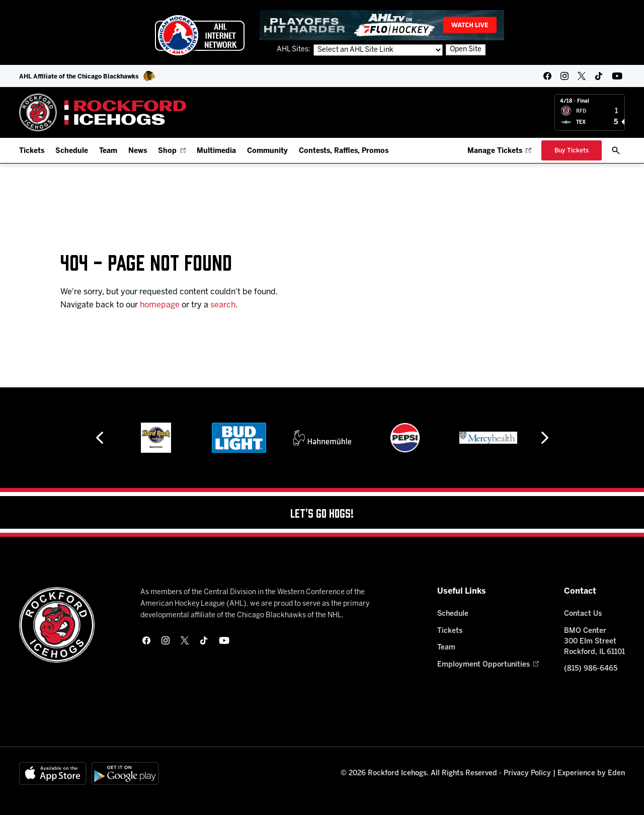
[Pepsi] (405, 438)
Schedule (72, 151)
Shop (172, 151)
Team (108, 151)
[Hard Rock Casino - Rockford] (156, 438)
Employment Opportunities (488, 665)
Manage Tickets (499, 151)
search (223, 305)
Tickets (32, 151)
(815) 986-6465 (591, 669)
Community (267, 151)
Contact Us (583, 614)
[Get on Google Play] (125, 773)
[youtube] (617, 76)
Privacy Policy (527, 773)
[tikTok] (599, 76)
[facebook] (547, 76)
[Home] (103, 112)
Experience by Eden (591, 773)
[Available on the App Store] (53, 773)
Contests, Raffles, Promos (344, 151)
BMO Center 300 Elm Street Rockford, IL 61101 (594, 642)
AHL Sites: (294, 50)
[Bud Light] (239, 438)
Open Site (466, 50)
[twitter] (582, 76)
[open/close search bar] (616, 150)
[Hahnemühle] (322, 438)
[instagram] (565, 76)
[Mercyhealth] (488, 438)
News (138, 151)
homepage (160, 305)
